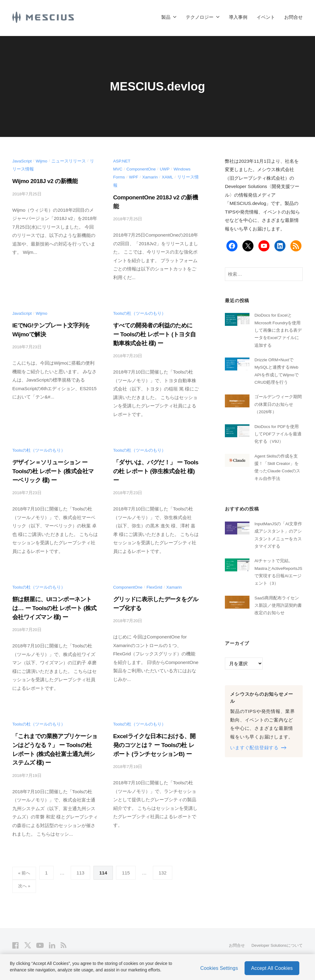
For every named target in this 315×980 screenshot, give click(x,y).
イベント (266, 17)
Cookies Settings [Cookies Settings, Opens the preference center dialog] (219, 967)
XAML (170, 177)
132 (164, 872)
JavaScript (23, 161)
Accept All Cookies (272, 967)
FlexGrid (157, 586)
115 (127, 872)
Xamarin (152, 177)
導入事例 (238, 17)
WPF (135, 177)
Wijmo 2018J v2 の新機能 (45, 181)
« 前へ (25, 872)
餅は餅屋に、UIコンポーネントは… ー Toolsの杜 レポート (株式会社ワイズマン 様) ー (55, 607)
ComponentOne (143, 169)
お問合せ (293, 17)
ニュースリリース (71, 161)
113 (82, 872)
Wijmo (43, 161)
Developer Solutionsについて (274, 945)
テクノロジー (200, 17)
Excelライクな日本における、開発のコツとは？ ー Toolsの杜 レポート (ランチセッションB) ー (154, 744)
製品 (166, 17)
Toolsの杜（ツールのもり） (140, 313)
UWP (168, 169)
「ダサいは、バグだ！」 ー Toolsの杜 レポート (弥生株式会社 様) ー (156, 470)
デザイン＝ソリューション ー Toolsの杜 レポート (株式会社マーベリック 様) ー (53, 470)
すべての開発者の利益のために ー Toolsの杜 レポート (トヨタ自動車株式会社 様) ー (155, 334)
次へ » (25, 885)
